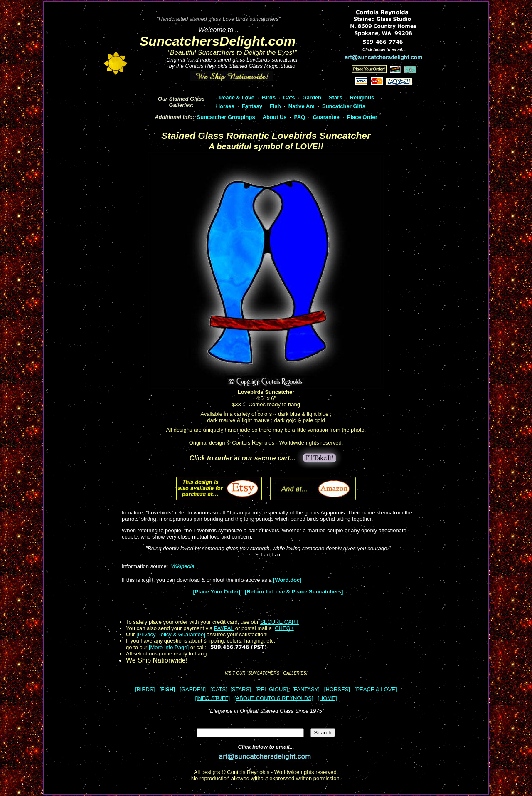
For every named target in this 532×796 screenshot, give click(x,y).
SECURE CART (280, 622)
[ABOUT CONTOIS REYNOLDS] (274, 698)
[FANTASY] (306, 689)
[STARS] (241, 689)
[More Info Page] (169, 647)
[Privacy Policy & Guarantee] (171, 634)
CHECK (284, 628)
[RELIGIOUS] (272, 689)
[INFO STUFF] (212, 698)
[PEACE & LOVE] (376, 689)
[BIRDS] (145, 689)
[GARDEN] (193, 689)
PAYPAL (224, 628)
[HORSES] (337, 689)
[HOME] (327, 698)
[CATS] (219, 689)
